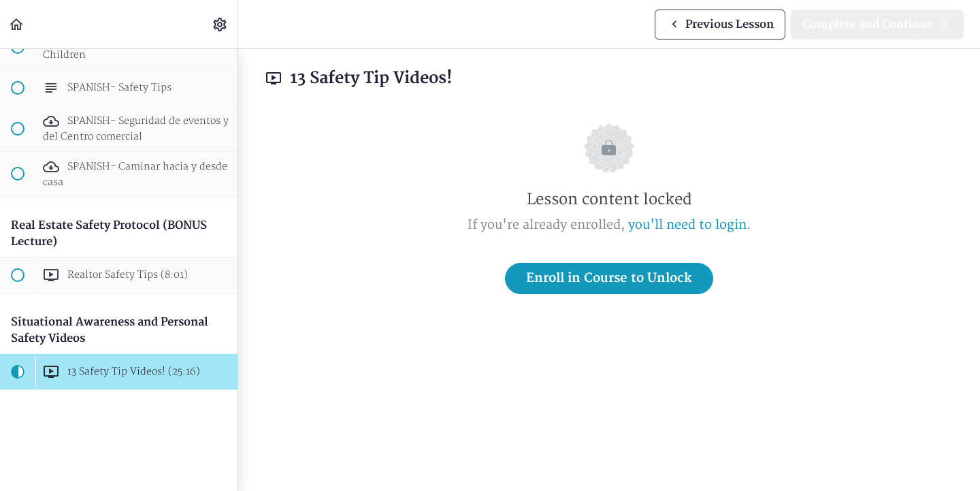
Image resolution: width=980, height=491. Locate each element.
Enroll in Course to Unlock (609, 278)
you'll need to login (687, 225)
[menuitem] (220, 24)
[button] (17, 24)
